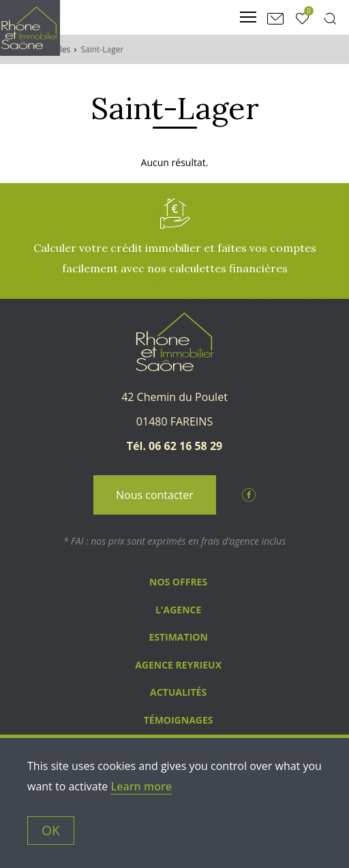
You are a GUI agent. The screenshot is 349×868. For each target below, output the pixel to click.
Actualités (178, 692)
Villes (61, 49)
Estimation (178, 637)
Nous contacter (155, 495)
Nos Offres (178, 582)
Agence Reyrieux (178, 665)
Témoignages (179, 720)
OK (51, 830)
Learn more (141, 786)
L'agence (178, 610)
